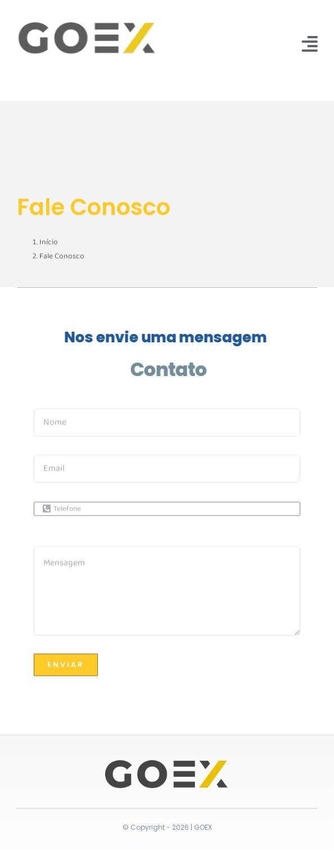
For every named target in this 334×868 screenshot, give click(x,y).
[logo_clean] (86, 24)
